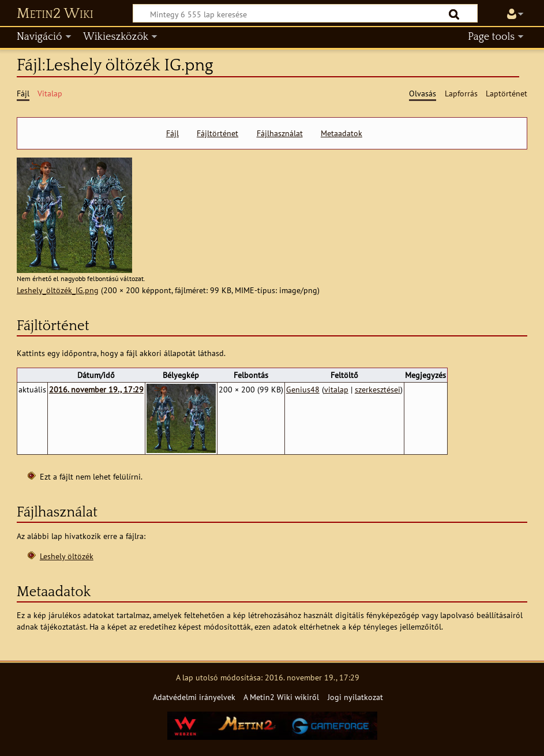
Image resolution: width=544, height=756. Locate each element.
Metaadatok (342, 133)
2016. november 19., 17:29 (96, 389)
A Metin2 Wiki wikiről (281, 697)
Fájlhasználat (280, 133)
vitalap (336, 389)
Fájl (172, 133)
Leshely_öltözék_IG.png (58, 290)
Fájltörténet (217, 133)
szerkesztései (378, 389)
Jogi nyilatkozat (355, 697)
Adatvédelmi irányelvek (194, 697)
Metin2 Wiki (55, 14)
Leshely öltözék (67, 556)
